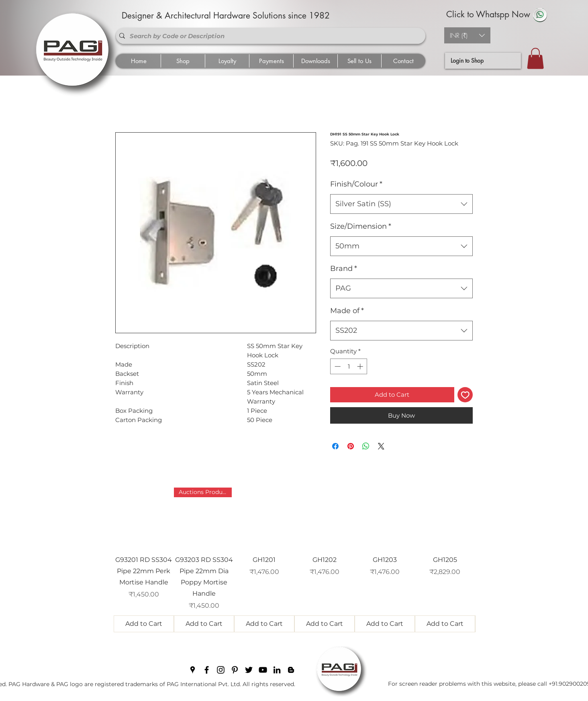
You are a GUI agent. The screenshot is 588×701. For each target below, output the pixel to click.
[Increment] (361, 366)
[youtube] (263, 670)
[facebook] (207, 670)
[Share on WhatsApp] (366, 446)
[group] (294, 560)
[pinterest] (235, 670)
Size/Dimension (361, 226)
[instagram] (221, 670)
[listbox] (467, 35)
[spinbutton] (349, 366)
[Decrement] (337, 366)
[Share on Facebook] (335, 446)
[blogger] (291, 670)
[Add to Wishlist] (465, 395)
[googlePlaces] (193, 670)
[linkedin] (277, 670)
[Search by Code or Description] (269, 36)
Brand (344, 269)
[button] (467, 35)
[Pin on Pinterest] (351, 446)
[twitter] (249, 670)
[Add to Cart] (144, 624)
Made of (347, 311)
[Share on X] (381, 446)
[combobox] (401, 204)
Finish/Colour (356, 184)
